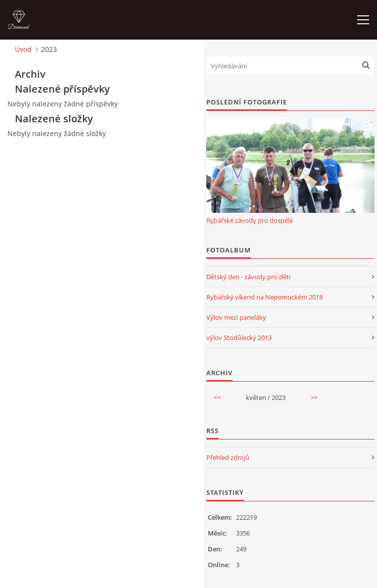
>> (314, 397)
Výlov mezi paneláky (236, 317)
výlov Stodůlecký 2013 (239, 338)
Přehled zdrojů (228, 457)
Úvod (23, 49)
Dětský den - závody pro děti (248, 277)
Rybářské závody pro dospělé (250, 220)
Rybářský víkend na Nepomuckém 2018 (264, 297)
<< (217, 397)
